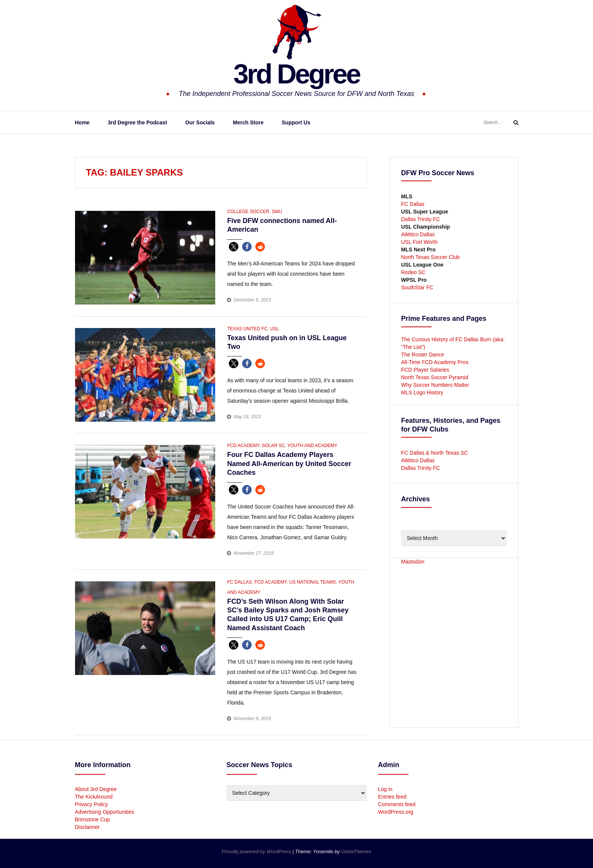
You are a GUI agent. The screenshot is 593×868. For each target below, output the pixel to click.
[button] (234, 247)
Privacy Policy (92, 804)
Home (82, 122)
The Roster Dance (424, 355)
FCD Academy (243, 446)
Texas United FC (247, 329)
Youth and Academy (312, 446)
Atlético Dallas (418, 234)
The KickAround (94, 797)
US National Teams (312, 582)
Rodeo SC (414, 272)
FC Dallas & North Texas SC (435, 453)
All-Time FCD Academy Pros (435, 362)
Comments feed (397, 804)
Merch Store (248, 122)
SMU (277, 212)
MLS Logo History (422, 392)
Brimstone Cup (93, 819)
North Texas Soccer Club (431, 257)
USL (275, 329)
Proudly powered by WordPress (257, 852)
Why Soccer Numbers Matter (435, 385)
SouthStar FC (417, 287)
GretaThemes (356, 852)
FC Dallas (239, 582)
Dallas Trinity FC (421, 219)
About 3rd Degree (96, 789)
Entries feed (392, 797)
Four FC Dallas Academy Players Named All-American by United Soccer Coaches (289, 464)
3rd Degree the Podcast (137, 122)
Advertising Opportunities (105, 812)
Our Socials (200, 122)
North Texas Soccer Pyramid (435, 377)
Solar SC (273, 446)
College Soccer (248, 212)
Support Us (296, 122)
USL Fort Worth (419, 242)
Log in (385, 789)
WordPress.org (396, 812)
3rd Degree (296, 74)
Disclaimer (87, 827)
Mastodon (413, 562)
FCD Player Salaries (425, 370)
